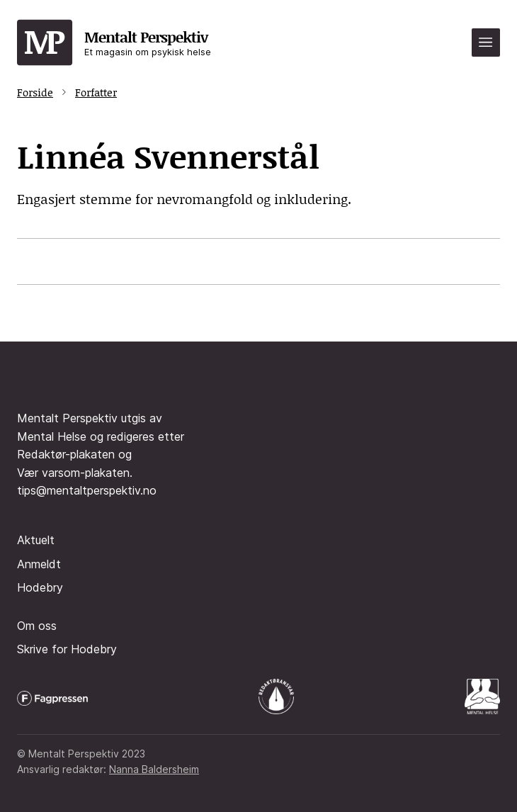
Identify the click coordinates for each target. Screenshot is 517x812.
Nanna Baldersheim (154, 769)
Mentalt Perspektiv (148, 42)
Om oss (37, 626)
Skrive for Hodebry (67, 649)
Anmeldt (39, 564)
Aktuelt (36, 540)
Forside (35, 92)
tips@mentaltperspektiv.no (87, 490)
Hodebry (40, 587)
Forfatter (96, 92)
